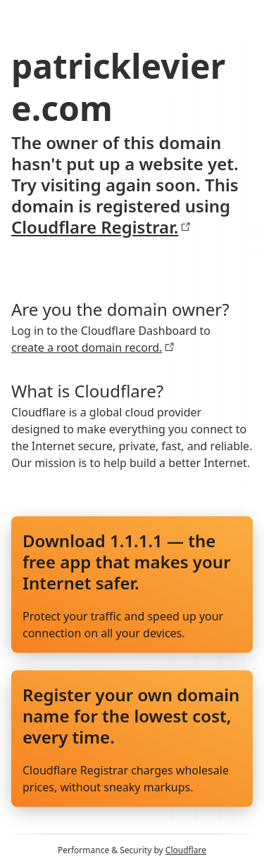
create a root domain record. (93, 347)
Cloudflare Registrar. (101, 227)
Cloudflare (186, 850)
